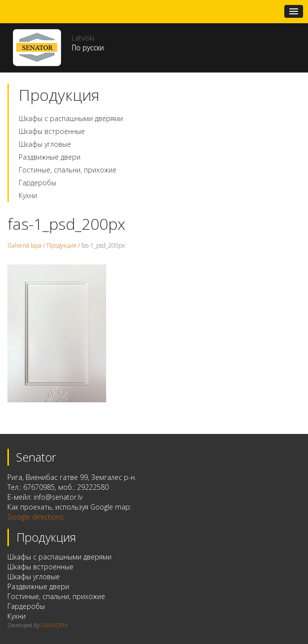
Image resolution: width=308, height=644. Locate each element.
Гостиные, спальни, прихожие (68, 170)
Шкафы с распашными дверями (71, 118)
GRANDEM (54, 625)
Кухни (28, 195)
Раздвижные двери (50, 157)
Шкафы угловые (45, 144)
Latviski (83, 38)
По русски (88, 48)
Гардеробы (38, 183)
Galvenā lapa (24, 245)
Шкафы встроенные (52, 131)
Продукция (61, 245)
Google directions (36, 517)
